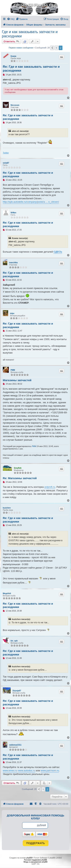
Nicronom (15, 105)
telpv (12, 313)
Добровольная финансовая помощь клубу (36, 817)
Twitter (6, 153)
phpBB (29, 858)
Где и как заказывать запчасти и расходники (30, 34)
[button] (52, 48)
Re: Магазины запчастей (20, 478)
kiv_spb (14, 641)
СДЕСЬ (58, 252)
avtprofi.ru (50, 487)
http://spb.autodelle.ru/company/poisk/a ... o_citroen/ (31, 202)
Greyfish (18, 468)
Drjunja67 (17, 691)
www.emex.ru (10, 771)
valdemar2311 (15, 745)
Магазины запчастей (17, 380)
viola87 (6, 163)
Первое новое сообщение (21, 48)
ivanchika (13, 263)
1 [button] (56, 48)
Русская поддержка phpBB (35, 860)
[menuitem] (11, 19)
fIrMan (13, 213)
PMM (13, 370)
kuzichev (7, 508)
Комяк (13, 56)
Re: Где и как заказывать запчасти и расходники (31, 69)
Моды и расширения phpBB (35, 862)
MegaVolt (7, 593)
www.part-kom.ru (50, 771)
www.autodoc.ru (27, 771)
